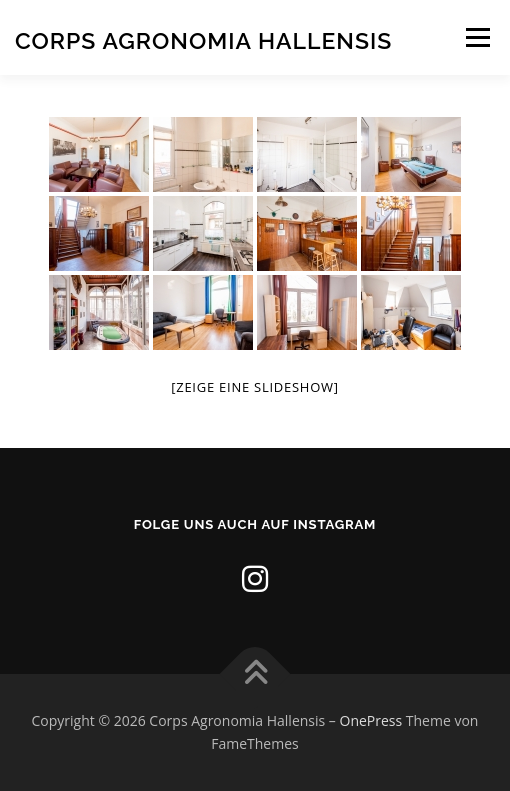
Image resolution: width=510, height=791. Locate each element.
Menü (476, 37)
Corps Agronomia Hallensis (203, 39)
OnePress (371, 720)
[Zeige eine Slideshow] (255, 387)
